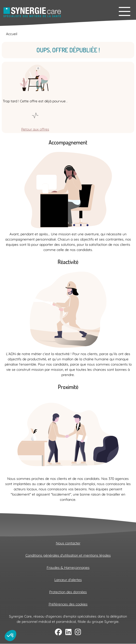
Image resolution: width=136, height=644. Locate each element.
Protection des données (68, 592)
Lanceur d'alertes (68, 580)
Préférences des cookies (68, 604)
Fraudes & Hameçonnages (68, 568)
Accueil (12, 34)
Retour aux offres (35, 129)
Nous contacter (68, 543)
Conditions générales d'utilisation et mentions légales (68, 555)
